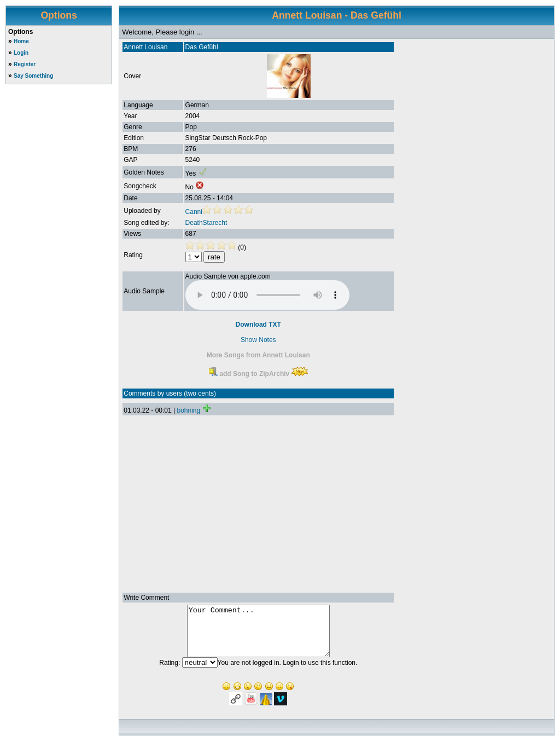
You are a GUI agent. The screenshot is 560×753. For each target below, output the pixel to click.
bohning (188, 410)
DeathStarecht (206, 223)
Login (21, 53)
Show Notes (258, 340)
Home (21, 41)
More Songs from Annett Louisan (258, 355)
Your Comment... (258, 636)
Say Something (33, 76)
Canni (194, 212)
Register (25, 64)
